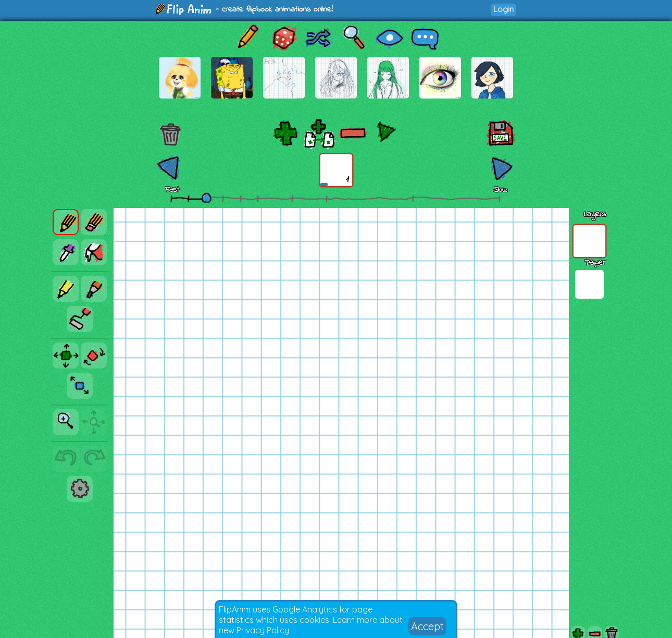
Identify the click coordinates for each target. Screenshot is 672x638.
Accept (427, 626)
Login (503, 9)
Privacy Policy (263, 630)
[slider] (206, 198)
